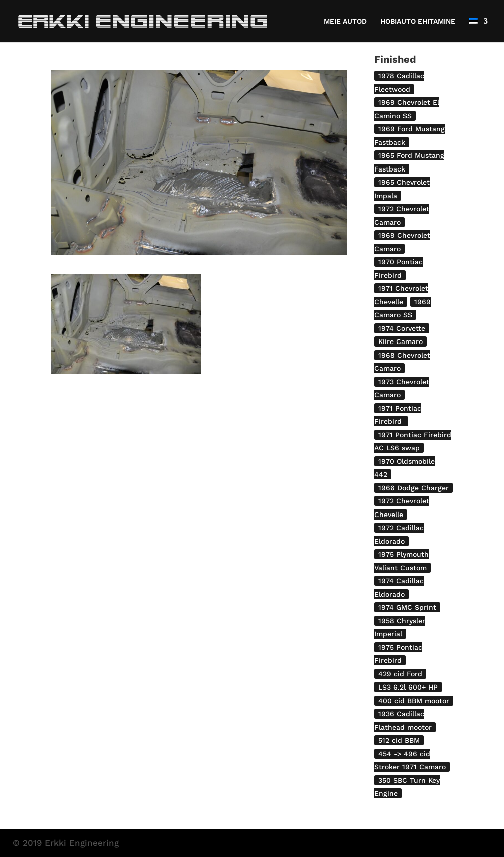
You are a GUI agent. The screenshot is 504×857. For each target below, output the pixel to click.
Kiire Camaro (401, 341)
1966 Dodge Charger (414, 488)
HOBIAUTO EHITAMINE (418, 21)
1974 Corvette (402, 328)
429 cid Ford (400, 674)
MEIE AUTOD (345, 21)
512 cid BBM (399, 740)
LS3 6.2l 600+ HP (408, 687)
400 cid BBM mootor (414, 701)
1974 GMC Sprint (407, 607)
